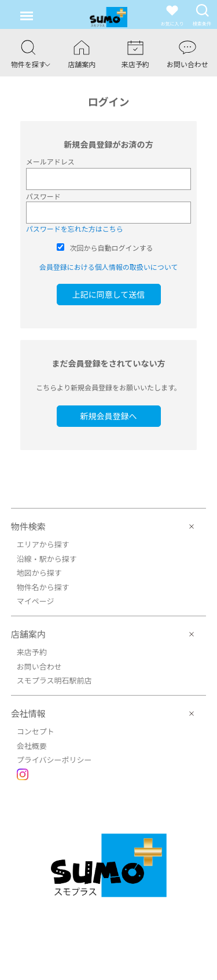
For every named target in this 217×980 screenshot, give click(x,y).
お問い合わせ (39, 666)
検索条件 (202, 15)
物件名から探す (43, 587)
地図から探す (39, 573)
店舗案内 (28, 634)
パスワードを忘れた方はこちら (75, 228)
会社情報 (28, 713)
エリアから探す (43, 544)
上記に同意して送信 (109, 294)
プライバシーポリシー (54, 760)
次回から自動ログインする (112, 248)
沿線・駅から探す (47, 559)
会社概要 (32, 746)
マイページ (36, 601)
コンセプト (36, 731)
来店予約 (32, 652)
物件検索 (28, 526)
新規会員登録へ (109, 416)
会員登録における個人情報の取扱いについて (109, 267)
